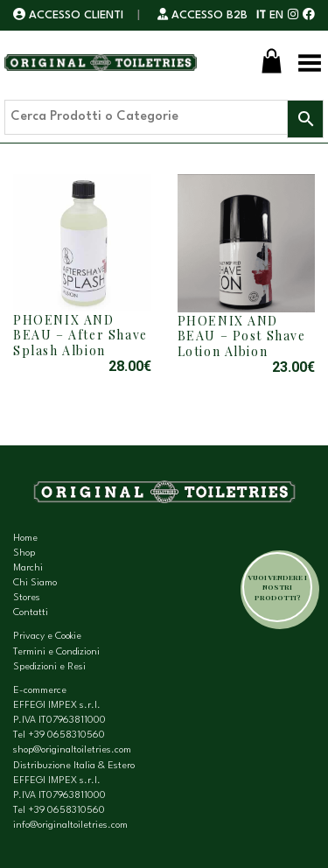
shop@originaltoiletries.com (72, 750)
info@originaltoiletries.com (70, 826)
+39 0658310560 (66, 735)
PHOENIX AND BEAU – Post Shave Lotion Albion (242, 336)
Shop (24, 553)
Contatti (31, 613)
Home (25, 539)
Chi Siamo (35, 583)
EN (276, 15)
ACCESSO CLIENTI (70, 15)
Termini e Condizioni (56, 652)
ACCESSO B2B (202, 15)
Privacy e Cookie (47, 637)
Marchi (28, 568)
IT (261, 15)
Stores (27, 598)
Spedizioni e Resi (49, 667)
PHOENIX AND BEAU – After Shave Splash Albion (80, 335)
